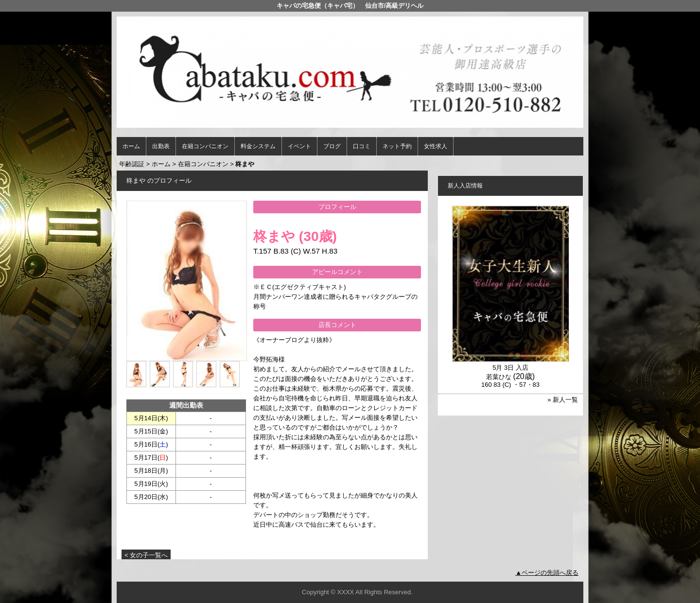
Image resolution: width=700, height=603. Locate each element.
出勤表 (161, 146)
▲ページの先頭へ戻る (547, 573)
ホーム (131, 146)
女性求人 (436, 146)
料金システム (258, 146)
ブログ (332, 146)
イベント (299, 146)
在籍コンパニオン (205, 146)
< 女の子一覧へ (146, 555)
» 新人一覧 (563, 400)
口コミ (362, 146)
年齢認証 (132, 164)
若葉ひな (499, 377)
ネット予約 (397, 146)
